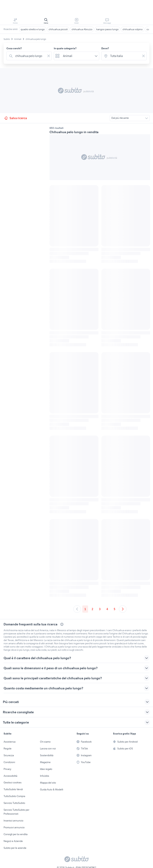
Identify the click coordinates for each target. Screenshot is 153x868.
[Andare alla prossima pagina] (123, 609)
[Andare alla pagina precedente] (77, 609)
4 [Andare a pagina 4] (107, 609)
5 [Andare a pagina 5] (115, 609)
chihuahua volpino (133, 29)
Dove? (105, 48)
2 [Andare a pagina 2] (92, 609)
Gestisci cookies (13, 782)
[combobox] (30, 56)
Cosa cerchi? (14, 48)
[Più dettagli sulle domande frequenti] (62, 624)
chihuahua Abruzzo (82, 29)
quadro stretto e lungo (33, 29)
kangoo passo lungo (107, 29)
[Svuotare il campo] (49, 56)
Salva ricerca (15, 118)
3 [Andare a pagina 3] (100, 609)
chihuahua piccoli (58, 29)
